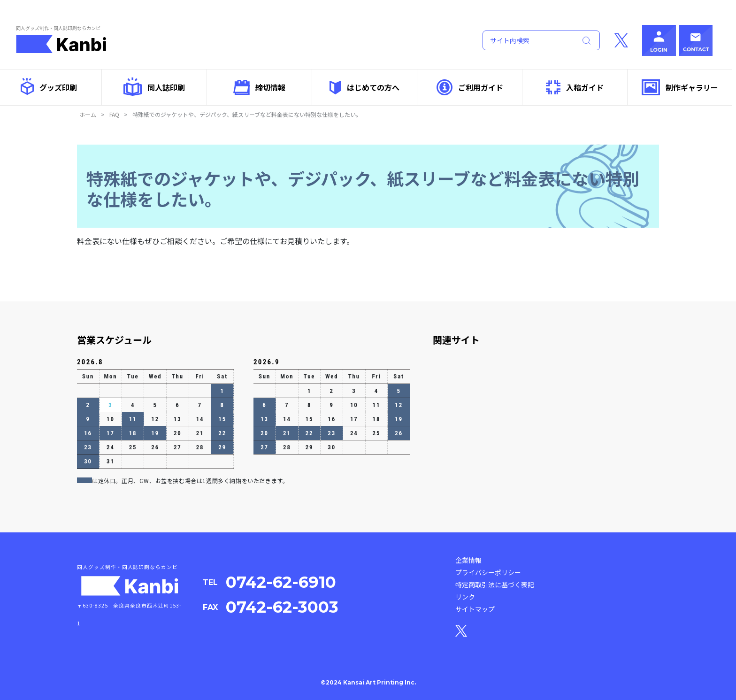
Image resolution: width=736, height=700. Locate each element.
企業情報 (468, 560)
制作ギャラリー (680, 87)
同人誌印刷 (154, 87)
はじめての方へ (364, 88)
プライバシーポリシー (488, 572)
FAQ (114, 114)
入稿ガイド (575, 87)
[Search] (528, 40)
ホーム (88, 114)
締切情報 (259, 87)
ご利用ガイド (470, 87)
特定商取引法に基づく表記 (495, 585)
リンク (465, 597)
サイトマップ (475, 609)
